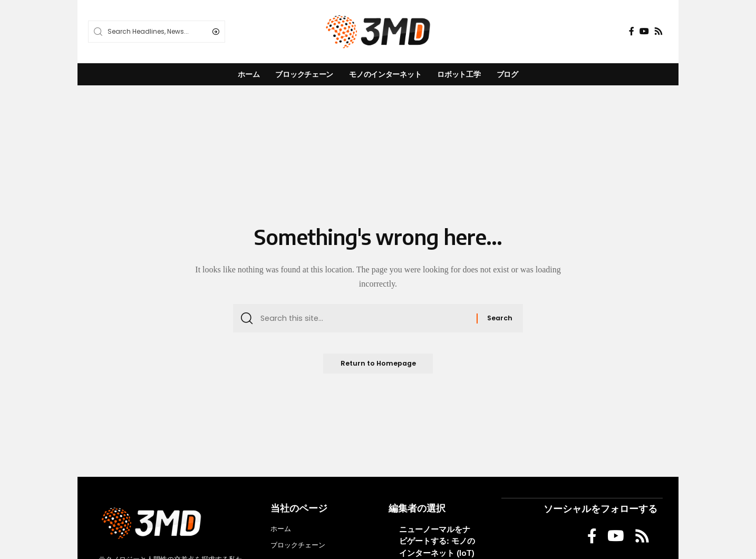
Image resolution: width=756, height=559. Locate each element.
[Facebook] (632, 31)
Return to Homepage (378, 366)
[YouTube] (644, 31)
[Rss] (658, 31)
